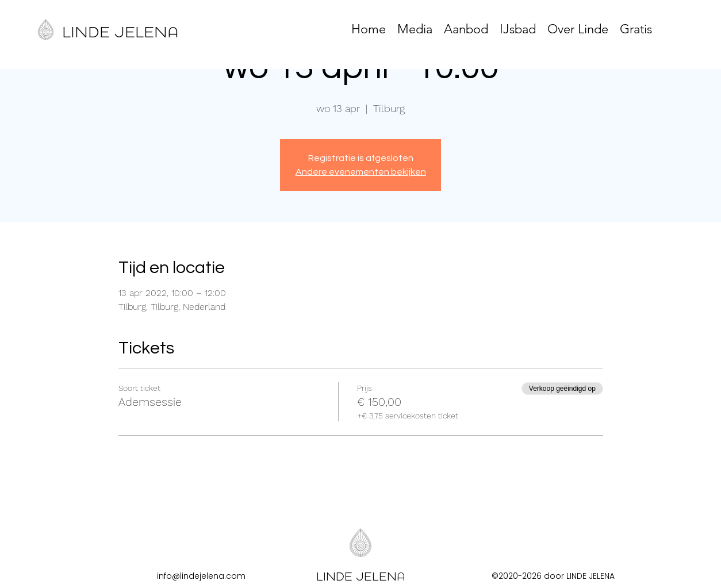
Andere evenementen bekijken (361, 172)
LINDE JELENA (120, 32)
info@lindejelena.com (201, 576)
